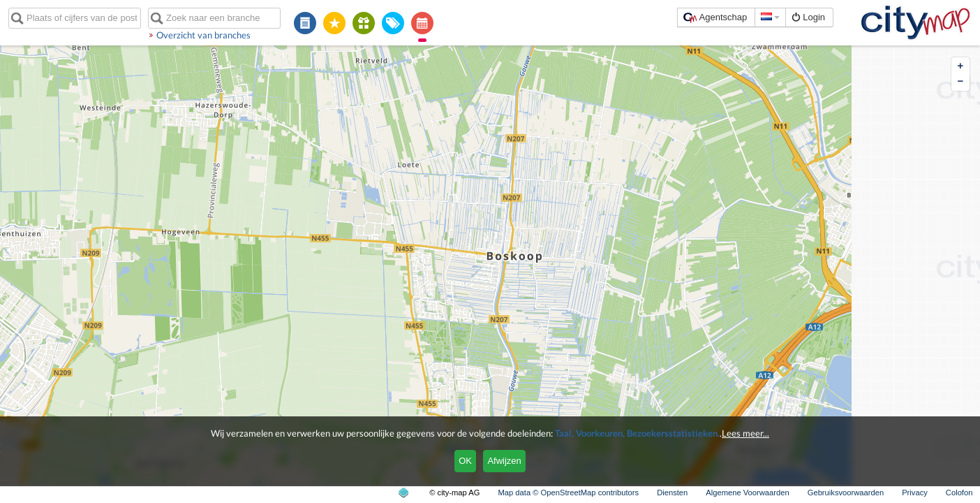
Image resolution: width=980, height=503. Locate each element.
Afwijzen (504, 461)
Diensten (672, 493)
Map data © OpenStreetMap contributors (568, 493)
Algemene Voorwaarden (747, 493)
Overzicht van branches (203, 35)
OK (465, 461)
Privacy (915, 493)
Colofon (959, 493)
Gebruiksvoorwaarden (846, 493)
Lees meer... (745, 433)
